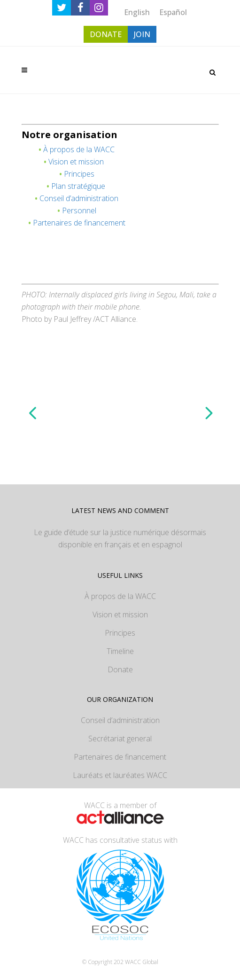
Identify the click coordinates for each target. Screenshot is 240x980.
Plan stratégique (78, 186)
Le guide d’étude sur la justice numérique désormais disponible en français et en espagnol (120, 538)
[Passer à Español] (173, 12)
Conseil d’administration (79, 198)
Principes (79, 174)
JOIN (142, 34)
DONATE (106, 34)
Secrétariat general (120, 739)
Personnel (79, 210)
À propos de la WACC (79, 149)
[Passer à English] (137, 12)
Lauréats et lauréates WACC (120, 775)
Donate (120, 669)
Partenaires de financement (79, 223)
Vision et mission (76, 162)
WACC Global (142, 962)
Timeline (120, 651)
